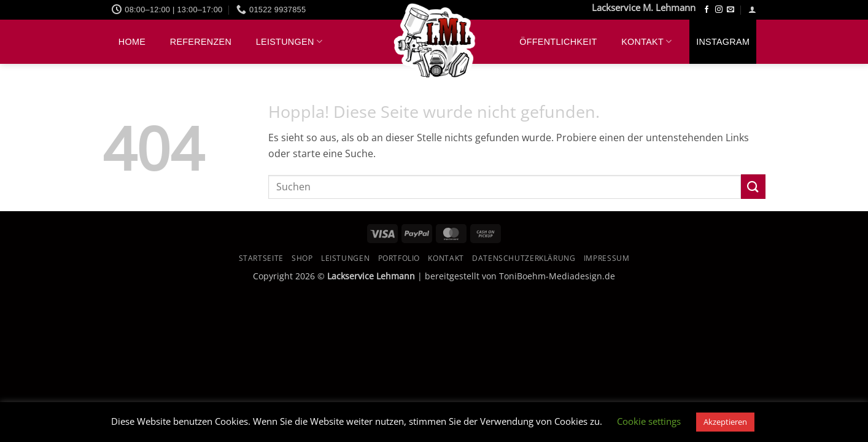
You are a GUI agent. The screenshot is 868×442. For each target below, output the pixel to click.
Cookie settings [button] (649, 421)
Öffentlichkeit (558, 42)
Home (132, 42)
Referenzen (201, 42)
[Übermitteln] (753, 186)
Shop (302, 258)
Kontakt (646, 41)
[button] (752, 10)
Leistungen (289, 41)
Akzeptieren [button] (725, 422)
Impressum (607, 258)
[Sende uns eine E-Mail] (730, 10)
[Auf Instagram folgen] (719, 10)
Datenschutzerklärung (524, 258)
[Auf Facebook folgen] (707, 10)
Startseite (261, 258)
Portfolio (399, 258)
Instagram (723, 42)
